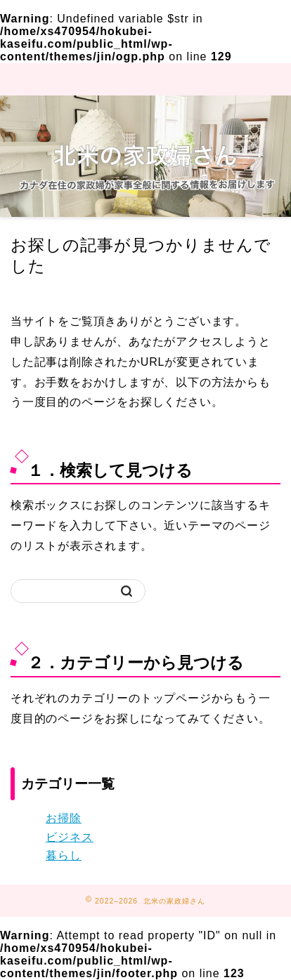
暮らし (64, 855)
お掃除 (64, 818)
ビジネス (70, 837)
